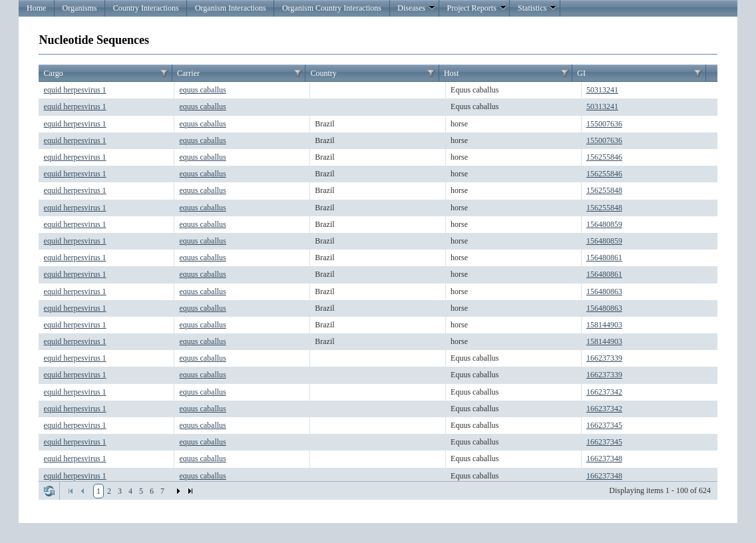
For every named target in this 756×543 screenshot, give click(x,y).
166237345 (604, 425)
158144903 (604, 325)
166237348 (604, 458)
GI (581, 73)
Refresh (49, 491)
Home (36, 8)
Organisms (80, 8)
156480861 (604, 258)
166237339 (604, 358)
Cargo (54, 73)
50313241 (602, 90)
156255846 (604, 157)
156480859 (604, 224)
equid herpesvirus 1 (75, 90)
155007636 (604, 124)
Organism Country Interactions (332, 8)
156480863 (604, 291)
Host (452, 73)
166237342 (604, 392)
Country (323, 73)
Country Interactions (146, 8)
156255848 (604, 190)
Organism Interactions (231, 8)
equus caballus (202, 90)
